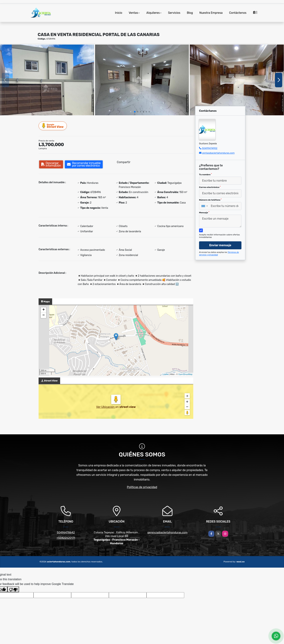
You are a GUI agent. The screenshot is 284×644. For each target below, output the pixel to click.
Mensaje (204, 213)
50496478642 (66, 532)
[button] (135, 112)
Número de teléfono (210, 200)
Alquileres (153, 13)
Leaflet (165, 374)
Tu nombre (205, 175)
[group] (47, 80)
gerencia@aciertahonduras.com (167, 532)
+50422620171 (66, 538)
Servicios (174, 13)
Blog (190, 13)
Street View (53, 126)
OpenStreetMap (185, 374)
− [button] (44, 315)
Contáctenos (238, 13)
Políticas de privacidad (142, 487)
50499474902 (210, 148)
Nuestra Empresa (211, 13)
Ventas (133, 13)
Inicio (119, 13)
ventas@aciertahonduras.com (218, 153)
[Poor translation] (13, 589)
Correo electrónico (210, 187)
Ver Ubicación (106, 407)
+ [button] (44, 310)
